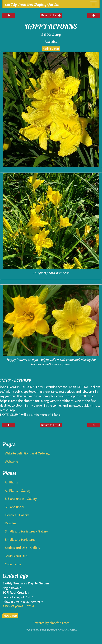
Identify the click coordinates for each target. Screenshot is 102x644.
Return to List (51, 15)
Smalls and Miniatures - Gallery (26, 531)
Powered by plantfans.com (51, 623)
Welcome (11, 462)
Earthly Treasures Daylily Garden (32, 4)
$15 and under (14, 507)
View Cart (10, 616)
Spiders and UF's (16, 556)
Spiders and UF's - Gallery (22, 548)
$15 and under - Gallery (21, 499)
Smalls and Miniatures (20, 540)
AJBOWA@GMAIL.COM (18, 606)
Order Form (13, 564)
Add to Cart (51, 49)
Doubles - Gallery (17, 515)
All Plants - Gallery (18, 491)
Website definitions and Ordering (27, 453)
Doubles (10, 523)
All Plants (11, 482)
